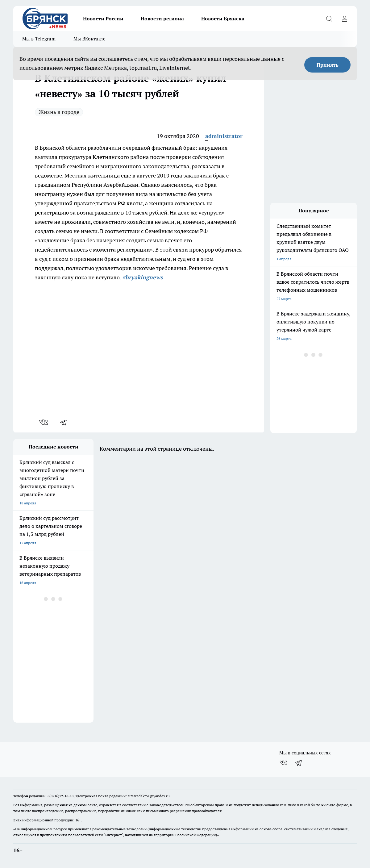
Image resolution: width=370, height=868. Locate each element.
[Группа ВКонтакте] (283, 763)
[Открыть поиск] (329, 19)
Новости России (103, 19)
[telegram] (65, 422)
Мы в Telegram (39, 39)
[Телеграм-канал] (299, 763)
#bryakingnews (142, 277)
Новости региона (162, 19)
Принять (328, 65)
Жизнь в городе (59, 112)
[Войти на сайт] (344, 19)
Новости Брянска (223, 19)
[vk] (44, 422)
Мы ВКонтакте (90, 39)
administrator (224, 136)
